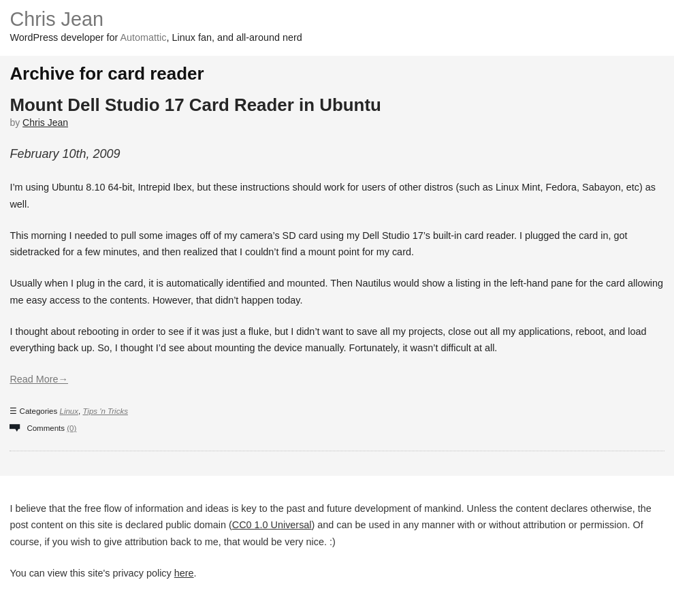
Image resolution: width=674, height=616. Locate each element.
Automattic (144, 37)
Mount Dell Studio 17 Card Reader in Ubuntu (195, 105)
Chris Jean (57, 19)
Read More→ (39, 379)
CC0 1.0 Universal (272, 525)
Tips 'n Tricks (105, 411)
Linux (69, 411)
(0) (71, 428)
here (184, 573)
